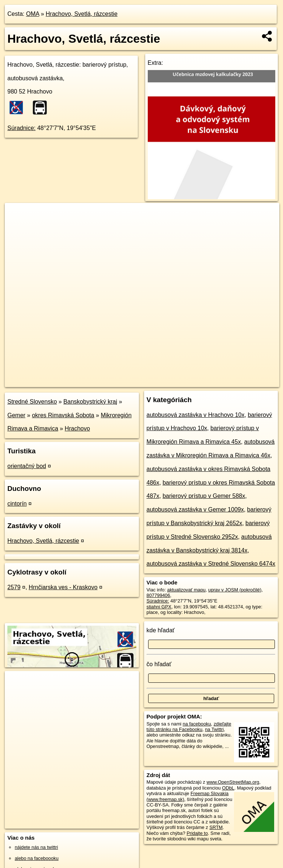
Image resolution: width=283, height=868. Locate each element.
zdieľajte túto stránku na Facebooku (189, 727)
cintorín (17, 504)
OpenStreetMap (154, 381)
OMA (33, 14)
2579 (14, 587)
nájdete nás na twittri (36, 847)
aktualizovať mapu (186, 590)
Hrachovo (77, 428)
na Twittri (214, 729)
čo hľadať (159, 664)
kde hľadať (161, 630)
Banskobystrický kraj (90, 402)
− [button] (18, 227)
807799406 (158, 595)
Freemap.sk (193, 381)
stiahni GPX (159, 607)
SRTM (216, 827)
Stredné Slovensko (32, 402)
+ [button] (18, 215)
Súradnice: (22, 128)
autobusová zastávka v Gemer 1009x (195, 509)
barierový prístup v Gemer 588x (204, 496)
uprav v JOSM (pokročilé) (235, 590)
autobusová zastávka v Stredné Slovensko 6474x (211, 564)
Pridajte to (197, 833)
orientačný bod (27, 466)
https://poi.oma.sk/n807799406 (247, 381)
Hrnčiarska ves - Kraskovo (63, 587)
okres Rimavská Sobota (63, 415)
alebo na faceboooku (37, 858)
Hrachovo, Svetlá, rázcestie (82, 14)
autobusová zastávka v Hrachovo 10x (196, 415)
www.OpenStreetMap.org (233, 782)
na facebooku (197, 724)
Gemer (16, 415)
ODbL (228, 788)
